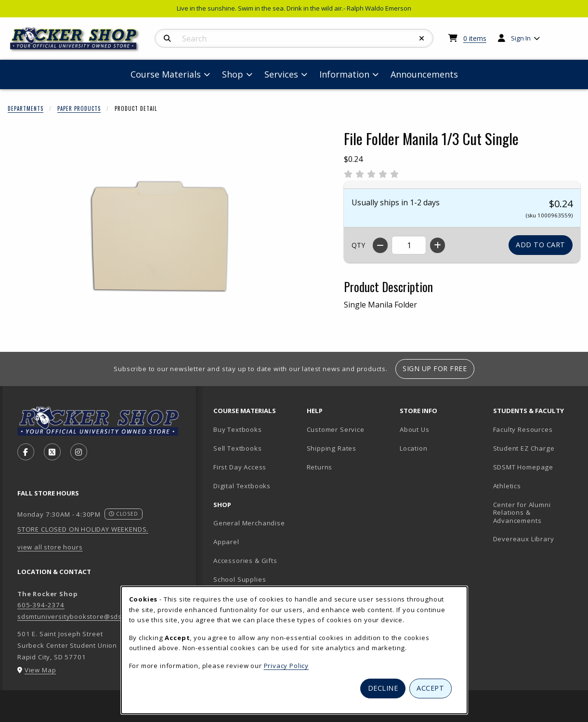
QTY (358, 245)
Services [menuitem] (281, 74)
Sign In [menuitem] (521, 38)
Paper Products (79, 108)
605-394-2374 (41, 605)
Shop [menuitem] (233, 74)
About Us (415, 429)
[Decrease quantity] (380, 245)
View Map (40, 670)
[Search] (167, 39)
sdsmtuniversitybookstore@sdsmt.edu (81, 616)
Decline (383, 688)
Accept (430, 688)
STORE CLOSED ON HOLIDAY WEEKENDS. (83, 529)
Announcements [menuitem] (424, 74)
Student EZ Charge (524, 448)
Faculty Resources (523, 429)
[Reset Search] (422, 39)
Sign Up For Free (435, 368)
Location (414, 448)
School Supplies (240, 579)
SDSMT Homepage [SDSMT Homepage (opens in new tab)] (523, 467)
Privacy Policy (287, 666)
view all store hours (50, 547)
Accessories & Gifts (245, 561)
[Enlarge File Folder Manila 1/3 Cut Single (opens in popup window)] (164, 236)
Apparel (226, 542)
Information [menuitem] (344, 74)
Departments (26, 108)
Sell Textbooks (238, 448)
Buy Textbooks (238, 429)
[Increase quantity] (438, 245)
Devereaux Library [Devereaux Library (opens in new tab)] (524, 539)
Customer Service (336, 429)
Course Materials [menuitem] (166, 74)
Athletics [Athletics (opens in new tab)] (507, 486)
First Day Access (240, 467)
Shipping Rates (332, 448)
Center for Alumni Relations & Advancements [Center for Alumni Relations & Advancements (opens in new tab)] (522, 513)
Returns (320, 467)
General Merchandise (249, 523)
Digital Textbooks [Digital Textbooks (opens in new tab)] (242, 486)
